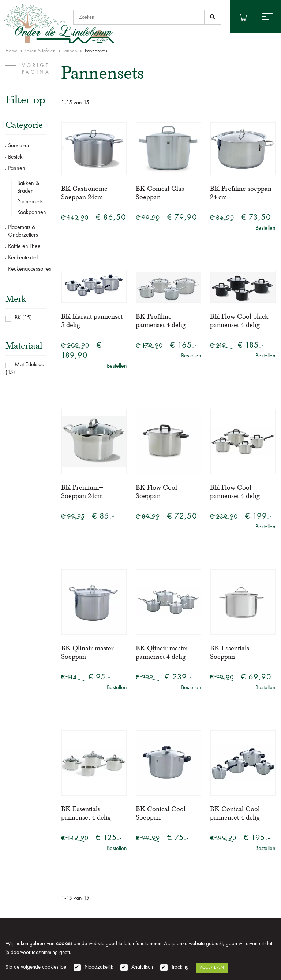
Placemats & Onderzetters (23, 231)
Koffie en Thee (24, 246)
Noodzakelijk (99, 967)
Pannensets (30, 202)
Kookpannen (32, 212)
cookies (64, 944)
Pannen (70, 51)
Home (12, 51)
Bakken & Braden (28, 187)
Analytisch (142, 967)
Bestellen (265, 228)
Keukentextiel (23, 258)
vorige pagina (36, 69)
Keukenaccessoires (27, 269)
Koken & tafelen (40, 51)
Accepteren (212, 968)
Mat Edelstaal (30, 365)
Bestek (15, 157)
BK (18, 318)
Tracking (180, 967)
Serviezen (19, 146)
